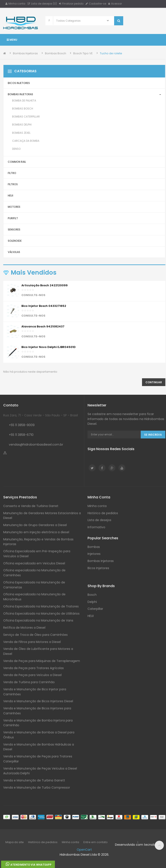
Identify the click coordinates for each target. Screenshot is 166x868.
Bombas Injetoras (25, 53)
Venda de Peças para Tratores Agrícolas (34, 668)
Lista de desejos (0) (42, 4)
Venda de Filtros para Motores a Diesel (32, 642)
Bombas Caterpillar (26, 117)
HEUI (10, 196)
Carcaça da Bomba (26, 141)
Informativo (96, 527)
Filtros (13, 184)
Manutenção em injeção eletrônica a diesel (36, 532)
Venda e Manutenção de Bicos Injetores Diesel (38, 701)
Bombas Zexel (21, 133)
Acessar (115, 4)
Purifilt (13, 218)
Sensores (14, 229)
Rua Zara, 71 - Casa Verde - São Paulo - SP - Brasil (41, 415)
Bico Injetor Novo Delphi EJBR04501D (49, 347)
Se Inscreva (153, 435)
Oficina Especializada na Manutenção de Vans (38, 620)
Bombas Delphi (22, 125)
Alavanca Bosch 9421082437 (43, 326)
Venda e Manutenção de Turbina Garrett (34, 780)
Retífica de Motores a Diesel (24, 628)
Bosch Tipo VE (83, 53)
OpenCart (84, 850)
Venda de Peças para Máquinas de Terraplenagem (42, 661)
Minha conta (15, 4)
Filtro (12, 173)
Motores (14, 207)
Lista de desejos (99, 520)
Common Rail (17, 162)
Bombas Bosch (56, 53)
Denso (16, 149)
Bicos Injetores (19, 83)
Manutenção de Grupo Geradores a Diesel (35, 525)
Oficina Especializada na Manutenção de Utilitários (41, 614)
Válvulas (14, 252)
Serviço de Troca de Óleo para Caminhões (35, 635)
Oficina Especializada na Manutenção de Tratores (41, 606)
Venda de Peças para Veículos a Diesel (32, 675)
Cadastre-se (96, 4)
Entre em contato (96, 842)
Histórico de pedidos (103, 513)
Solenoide (15, 241)
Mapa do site (15, 842)
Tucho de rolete (111, 53)
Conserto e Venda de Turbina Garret (31, 506)
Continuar (154, 382)
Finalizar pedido (71, 4)
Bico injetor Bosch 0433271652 (44, 306)
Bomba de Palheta (24, 101)
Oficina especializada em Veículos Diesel (34, 563)
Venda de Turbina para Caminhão (29, 682)
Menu (12, 40)
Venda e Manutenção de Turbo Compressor (37, 787)
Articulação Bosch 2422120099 (45, 285)
